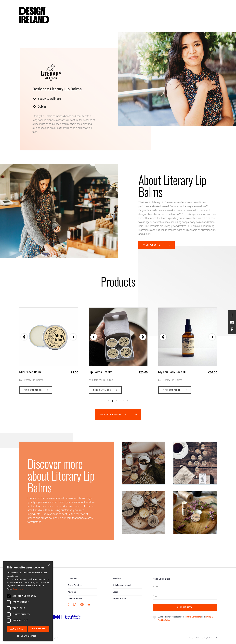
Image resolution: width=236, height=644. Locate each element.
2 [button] (112, 401)
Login (115, 592)
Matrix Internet (212, 638)
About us (72, 592)
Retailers (117, 578)
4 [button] (120, 401)
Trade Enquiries (75, 585)
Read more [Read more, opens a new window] (18, 589)
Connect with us (75, 599)
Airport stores (119, 599)
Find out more (33, 390)
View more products (113, 415)
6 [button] (128, 401)
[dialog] (28, 601)
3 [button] (116, 401)
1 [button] (109, 401)
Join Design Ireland (122, 585)
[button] (94, 337)
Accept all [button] (17, 629)
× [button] (49, 565)
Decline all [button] (39, 629)
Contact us (73, 578)
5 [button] (124, 401)
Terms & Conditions (193, 617)
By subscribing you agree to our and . (185, 619)
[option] (49, 348)
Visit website (152, 245)
